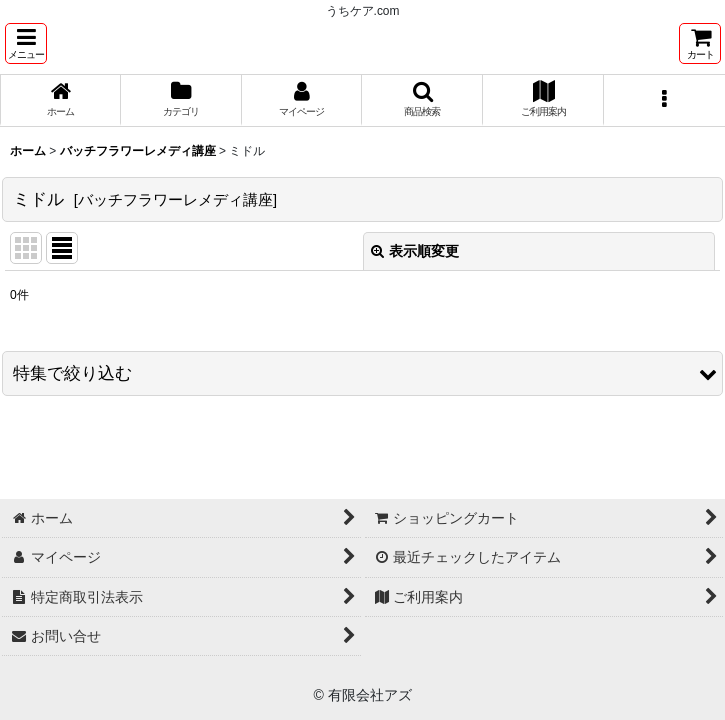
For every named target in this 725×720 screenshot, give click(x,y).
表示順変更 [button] (415, 251)
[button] (26, 43)
